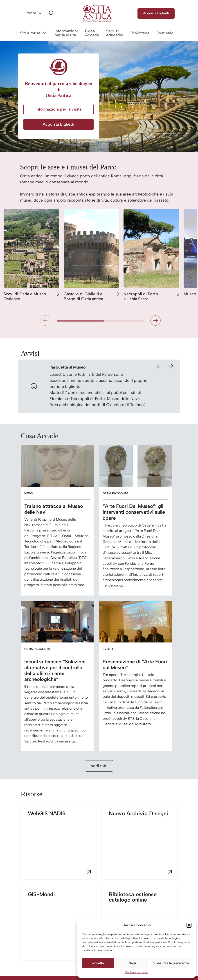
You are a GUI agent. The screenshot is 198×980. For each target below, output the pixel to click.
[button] (189, 925)
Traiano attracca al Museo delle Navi (54, 509)
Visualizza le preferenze (171, 963)
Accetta (98, 963)
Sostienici (165, 33)
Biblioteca (140, 33)
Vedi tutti (99, 766)
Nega (133, 963)
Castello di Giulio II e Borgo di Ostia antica (83, 297)
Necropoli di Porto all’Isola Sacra (141, 297)
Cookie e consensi (137, 972)
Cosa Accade (92, 33)
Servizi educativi (115, 33)
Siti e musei (31, 33)
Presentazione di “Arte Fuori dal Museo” (135, 664)
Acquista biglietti (156, 13)
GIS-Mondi (62, 926)
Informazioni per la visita (66, 33)
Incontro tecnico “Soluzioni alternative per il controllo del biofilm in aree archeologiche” (55, 670)
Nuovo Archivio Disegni (143, 845)
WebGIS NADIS (62, 845)
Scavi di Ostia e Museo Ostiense (25, 297)
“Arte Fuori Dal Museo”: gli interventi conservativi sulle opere (134, 512)
